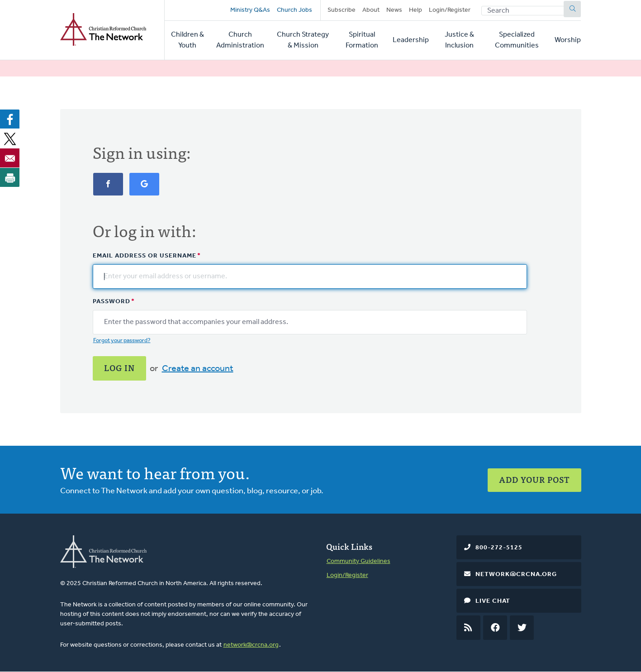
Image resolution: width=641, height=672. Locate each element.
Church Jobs (294, 10)
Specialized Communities (517, 40)
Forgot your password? (122, 341)
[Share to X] (10, 138)
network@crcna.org (251, 645)
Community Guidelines (358, 561)
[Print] (10, 177)
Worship (568, 40)
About (371, 10)
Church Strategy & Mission (303, 40)
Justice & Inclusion (459, 40)
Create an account (198, 369)
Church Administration (240, 40)
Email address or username (145, 256)
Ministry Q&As (250, 10)
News (394, 10)
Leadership (411, 40)
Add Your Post (534, 479)
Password (112, 302)
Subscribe (342, 10)
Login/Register (450, 10)
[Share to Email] (10, 158)
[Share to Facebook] (10, 119)
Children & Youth (188, 40)
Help (415, 10)
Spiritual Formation (362, 40)
